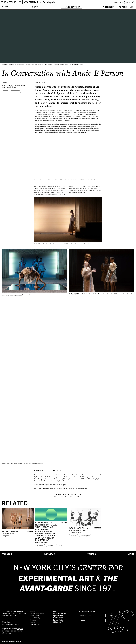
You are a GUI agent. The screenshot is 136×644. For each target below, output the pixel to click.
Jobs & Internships (37, 613)
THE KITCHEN (9, 2)
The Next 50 (35, 624)
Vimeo (131, 554)
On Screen (51, 545)
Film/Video (40, 545)
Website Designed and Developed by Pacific (12, 642)
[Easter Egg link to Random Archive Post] (121, 632)
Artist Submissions (60, 613)
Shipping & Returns (61, 622)
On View (6, 537)
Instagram (50, 554)
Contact (33, 611)
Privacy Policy (58, 620)
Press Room (35, 616)
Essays (35, 7)
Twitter (92, 554)
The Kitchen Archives (119, 7)
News (5, 7)
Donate (33, 622)
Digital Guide (58, 618)
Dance (5, 92)
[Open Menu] (20, 2)
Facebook (7, 554)
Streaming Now (85, 536)
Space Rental (58, 616)
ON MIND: (40, 2)
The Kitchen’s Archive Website (85, 191)
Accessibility (35, 618)
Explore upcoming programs (12, 630)
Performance (15, 92)
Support (33, 620)
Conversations (71, 7)
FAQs (55, 611)
